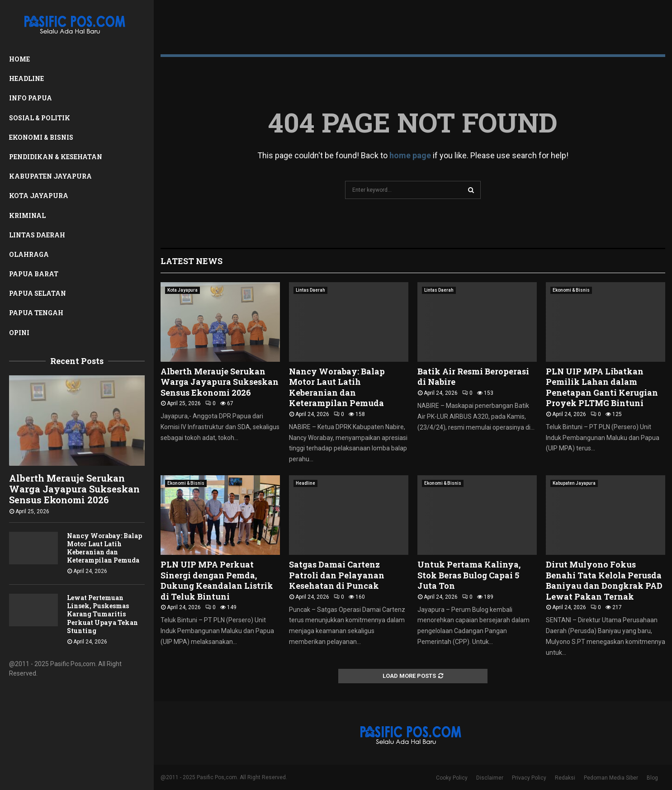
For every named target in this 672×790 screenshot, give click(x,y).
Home (19, 59)
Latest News (192, 261)
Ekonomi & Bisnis (41, 137)
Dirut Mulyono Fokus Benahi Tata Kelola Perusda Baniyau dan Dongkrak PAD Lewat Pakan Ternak (604, 580)
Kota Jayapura (39, 196)
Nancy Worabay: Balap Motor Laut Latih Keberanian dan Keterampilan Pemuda (104, 548)
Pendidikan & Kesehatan (56, 157)
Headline (26, 78)
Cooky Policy (452, 778)
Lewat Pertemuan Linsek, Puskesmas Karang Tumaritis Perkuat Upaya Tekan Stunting (102, 614)
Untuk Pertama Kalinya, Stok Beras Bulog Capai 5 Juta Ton (469, 575)
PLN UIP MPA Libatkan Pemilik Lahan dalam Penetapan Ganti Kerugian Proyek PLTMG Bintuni (602, 387)
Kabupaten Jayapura (50, 176)
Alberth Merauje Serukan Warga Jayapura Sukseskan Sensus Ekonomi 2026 (74, 489)
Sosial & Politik (40, 118)
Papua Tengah (36, 313)
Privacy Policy (529, 778)
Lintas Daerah (37, 235)
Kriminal (27, 215)
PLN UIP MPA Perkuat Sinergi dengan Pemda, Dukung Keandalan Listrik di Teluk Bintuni (217, 580)
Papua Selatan (38, 293)
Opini (19, 333)
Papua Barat (34, 274)
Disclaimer (490, 778)
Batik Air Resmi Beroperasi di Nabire (473, 376)
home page (410, 155)
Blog (652, 778)
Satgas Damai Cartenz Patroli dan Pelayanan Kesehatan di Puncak (337, 575)
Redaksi (565, 778)
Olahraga (29, 254)
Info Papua (31, 98)
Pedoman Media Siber (611, 778)
